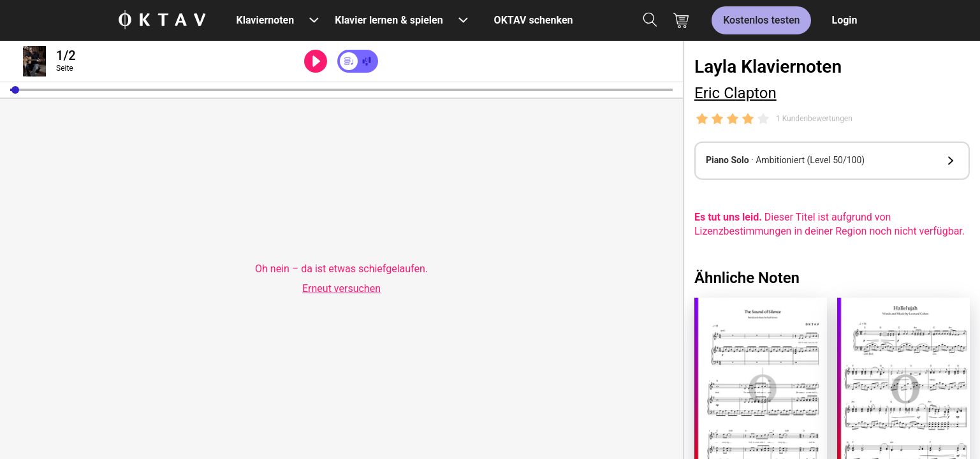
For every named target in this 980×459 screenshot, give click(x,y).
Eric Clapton (735, 93)
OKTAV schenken (534, 20)
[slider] (341, 90)
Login (844, 20)
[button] (15, 90)
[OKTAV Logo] (162, 21)
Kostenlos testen (761, 20)
